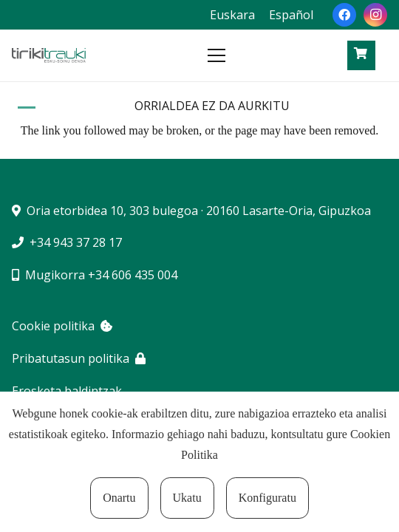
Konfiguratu (267, 498)
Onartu (119, 498)
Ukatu (187, 498)
